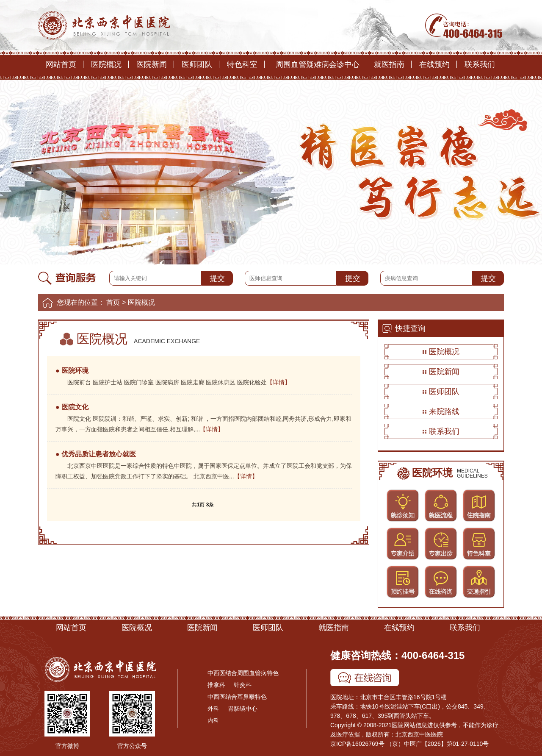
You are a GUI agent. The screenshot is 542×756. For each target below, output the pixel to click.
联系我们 (480, 64)
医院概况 (106, 64)
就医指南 (389, 64)
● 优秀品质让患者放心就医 (96, 454)
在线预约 (434, 64)
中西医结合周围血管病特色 (243, 673)
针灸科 (243, 685)
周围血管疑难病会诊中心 (318, 64)
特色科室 (242, 64)
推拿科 (216, 685)
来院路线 (444, 411)
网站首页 (61, 64)
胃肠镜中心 (243, 709)
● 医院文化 (72, 407)
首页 (113, 302)
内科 (213, 720)
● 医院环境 (72, 371)
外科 (213, 709)
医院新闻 (152, 64)
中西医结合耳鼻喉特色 (237, 697)
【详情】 (279, 382)
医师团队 (197, 64)
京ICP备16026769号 (357, 744)
